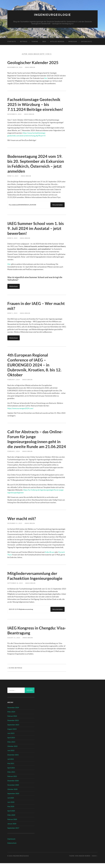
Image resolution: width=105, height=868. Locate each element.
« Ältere (15, 673)
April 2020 (11, 816)
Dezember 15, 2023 (15, 528)
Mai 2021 (11, 768)
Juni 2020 (11, 807)
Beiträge (24, 41)
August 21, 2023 (14, 643)
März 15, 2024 (13, 176)
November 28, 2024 (15, 67)
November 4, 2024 (14, 114)
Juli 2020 (11, 803)
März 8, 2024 (12, 238)
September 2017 (13, 833)
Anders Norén (84, 861)
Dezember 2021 (13, 760)
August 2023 (12, 734)
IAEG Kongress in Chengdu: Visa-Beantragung (32, 635)
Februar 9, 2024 (14, 379)
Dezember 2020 (13, 785)
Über (44, 41)
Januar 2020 (12, 828)
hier (46, 78)
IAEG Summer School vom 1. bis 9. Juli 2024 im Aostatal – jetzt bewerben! (36, 228)
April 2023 (11, 742)
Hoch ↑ (95, 861)
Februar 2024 (12, 721)
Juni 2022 (11, 755)
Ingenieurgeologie (52, 15)
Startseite (12, 41)
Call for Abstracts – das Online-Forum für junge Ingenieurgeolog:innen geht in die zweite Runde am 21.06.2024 (36, 441)
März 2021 (11, 777)
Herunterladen (58, 205)
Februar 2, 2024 (14, 456)
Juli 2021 (11, 764)
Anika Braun (30, 67)
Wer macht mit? (22, 523)
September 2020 (13, 798)
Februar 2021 (12, 781)
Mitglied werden (57, 41)
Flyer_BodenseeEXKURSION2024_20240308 (23, 205)
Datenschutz (86, 41)
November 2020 (13, 790)
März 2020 (11, 820)
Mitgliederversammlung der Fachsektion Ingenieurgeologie (36, 581)
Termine (35, 41)
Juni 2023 (11, 738)
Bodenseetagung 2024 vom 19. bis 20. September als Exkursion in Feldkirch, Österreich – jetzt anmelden (36, 164)
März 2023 (11, 747)
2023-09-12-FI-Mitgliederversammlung (21, 614)
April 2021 (11, 773)
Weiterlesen (14, 286)
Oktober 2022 (12, 751)
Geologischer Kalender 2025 (33, 62)
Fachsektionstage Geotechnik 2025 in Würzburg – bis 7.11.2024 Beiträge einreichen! (36, 104)
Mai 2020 (11, 811)
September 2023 (13, 729)
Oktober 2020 (12, 794)
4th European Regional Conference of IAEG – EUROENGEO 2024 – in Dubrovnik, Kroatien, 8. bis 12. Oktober (35, 365)
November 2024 (13, 712)
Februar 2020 (12, 824)
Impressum (73, 41)
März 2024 (11, 717)
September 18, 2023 (15, 588)
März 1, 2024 (12, 313)
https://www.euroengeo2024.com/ (20, 408)
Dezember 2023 (13, 725)
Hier (9, 264)
